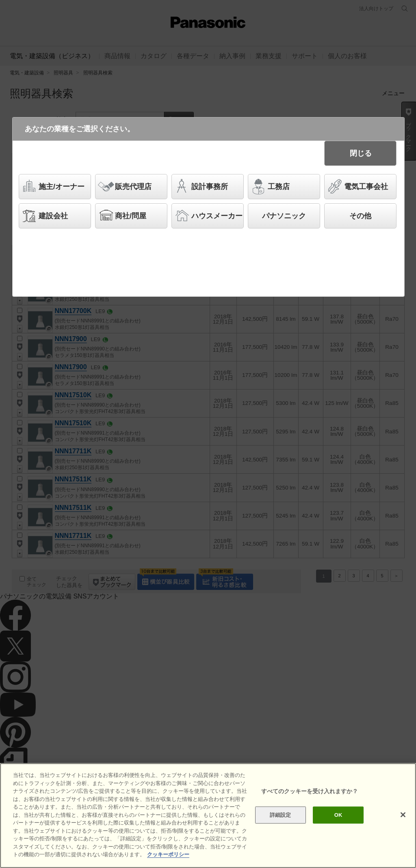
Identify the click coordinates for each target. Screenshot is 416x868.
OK (338, 815)
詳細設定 (281, 815)
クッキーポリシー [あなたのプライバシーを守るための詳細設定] (168, 854)
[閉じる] (403, 815)
